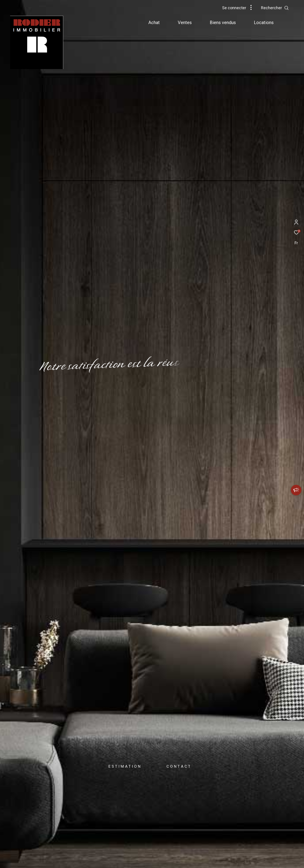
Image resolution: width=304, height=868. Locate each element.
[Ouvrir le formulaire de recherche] (285, 8)
